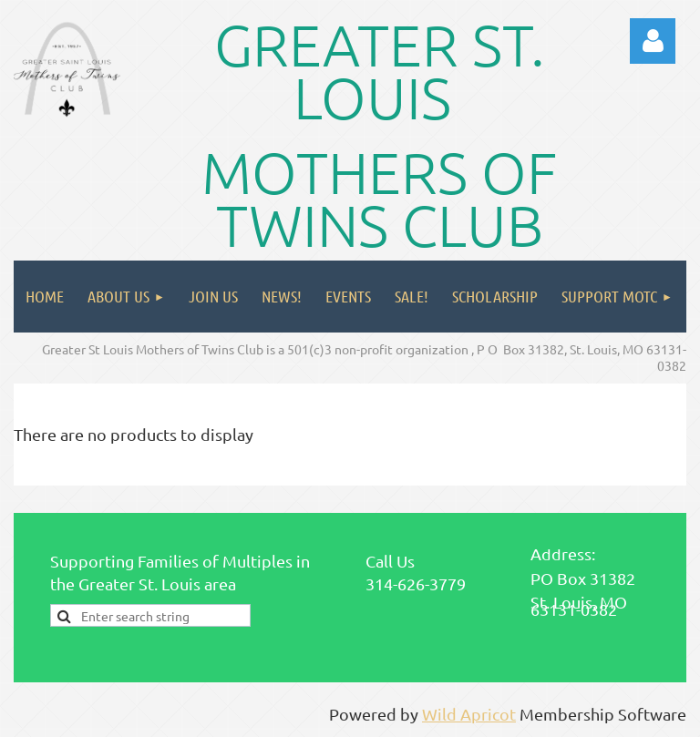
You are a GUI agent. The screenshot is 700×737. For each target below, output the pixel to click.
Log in (653, 41)
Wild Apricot (469, 714)
